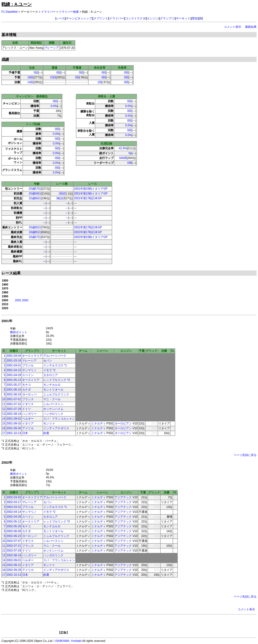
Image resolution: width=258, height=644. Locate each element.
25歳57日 (35, 189)
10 (4, 399)
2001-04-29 (14, 375)
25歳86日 (35, 198)
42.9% (123, 148)
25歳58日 (35, 193)
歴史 (195, 18)
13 (4, 414)
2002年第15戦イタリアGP (91, 237)
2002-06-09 (14, 531)
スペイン (28, 375)
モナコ (27, 385)
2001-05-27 (14, 385)
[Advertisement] (135, 626)
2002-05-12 (14, 521)
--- (44, 203)
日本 (25, 433)
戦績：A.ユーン (17, 4)
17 (4, 433)
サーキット (183, 18)
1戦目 (62, 193)
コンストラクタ (135, 18)
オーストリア (31, 380)
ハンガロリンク (53, 414)
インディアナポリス (56, 428)
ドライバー (48, 12)
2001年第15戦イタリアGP (91, 189)
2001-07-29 (14, 409)
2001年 (7, 321)
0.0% (54, 106)
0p (130, 153)
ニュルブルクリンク (56, 394)
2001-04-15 (14, 370)
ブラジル (28, 365)
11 (4, 404)
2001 (18, 300)
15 (4, 423)
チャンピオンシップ (79, 18)
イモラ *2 (49, 370)
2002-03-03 (14, 497)
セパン (48, 361)
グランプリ (167, 18)
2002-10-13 (14, 575)
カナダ (27, 390)
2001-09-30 (14, 428)
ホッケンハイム (53, 409)
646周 (123, 158)
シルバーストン (53, 404)
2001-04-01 (14, 365)
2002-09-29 (14, 570)
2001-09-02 (14, 419)
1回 (100, 82)
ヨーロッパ (29, 394)
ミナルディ (99, 423)
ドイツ (27, 409)
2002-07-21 (14, 546)
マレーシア (52, 48)
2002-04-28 (14, 517)
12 (4, 409)
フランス (28, 399)
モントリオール (53, 390)
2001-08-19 (14, 414)
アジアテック (123, 497)
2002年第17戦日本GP (88, 227)
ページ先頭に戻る (245, 455)
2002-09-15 (14, 565)
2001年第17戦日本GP (88, 198)
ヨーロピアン (123, 423)
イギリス (28, 404)
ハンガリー (29, 414)
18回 (30, 77)
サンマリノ (29, 370)
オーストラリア (32, 356)
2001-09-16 (14, 423)
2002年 (7, 463)
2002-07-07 (14, 541)
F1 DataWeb (9, 12)
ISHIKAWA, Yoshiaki (68, 641)
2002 (25, 300)
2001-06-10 (14, 390)
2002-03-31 (14, 507)
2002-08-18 (14, 555)
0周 (129, 163)
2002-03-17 (14, 502)
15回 (53, 77)
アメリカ (28, 428)
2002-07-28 (14, 551)
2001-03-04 (14, 356)
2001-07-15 (14, 404)
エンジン (153, 18)
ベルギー (28, 419)
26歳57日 (35, 237)
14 (4, 419)
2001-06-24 (14, 394)
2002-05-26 (14, 526)
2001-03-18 (14, 361)
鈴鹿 (46, 433)
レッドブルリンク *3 (57, 380)
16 (4, 428)
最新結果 (251, 27)
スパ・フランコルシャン (59, 419)
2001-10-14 (14, 433)
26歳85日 (35, 227)
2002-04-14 (14, 512)
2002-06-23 (14, 536)
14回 (30, 82)
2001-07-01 (14, 399)
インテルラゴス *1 (55, 365)
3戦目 (60, 198)
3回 (77, 77)
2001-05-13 (14, 380)
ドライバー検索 (69, 12)
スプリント (101, 18)
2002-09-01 (14, 560)
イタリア (28, 423)
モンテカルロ (52, 385)
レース (60, 18)
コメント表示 (233, 27)
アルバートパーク (55, 356)
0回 (36, 73)
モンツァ (49, 423)
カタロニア (51, 375)
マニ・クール (52, 399)
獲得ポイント (19, 332)
